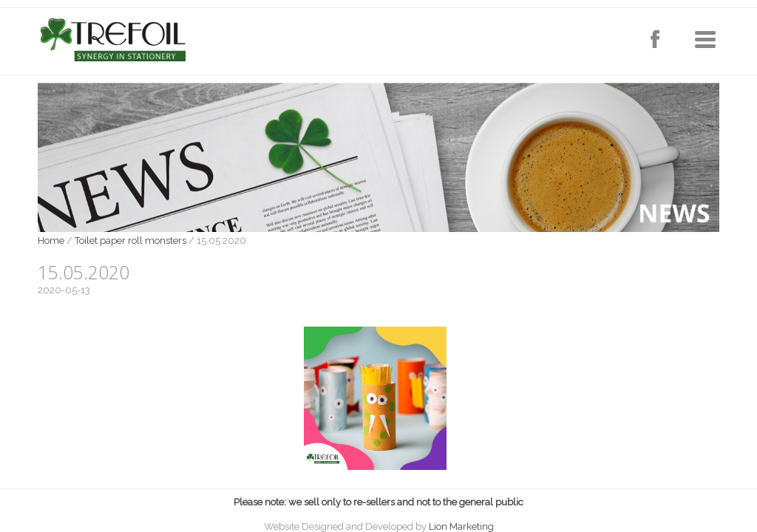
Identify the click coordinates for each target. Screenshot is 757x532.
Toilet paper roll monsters (130, 241)
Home (51, 241)
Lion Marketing (461, 526)
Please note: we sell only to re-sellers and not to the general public (378, 502)
